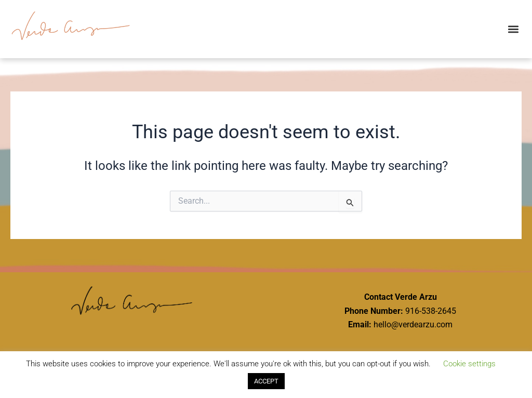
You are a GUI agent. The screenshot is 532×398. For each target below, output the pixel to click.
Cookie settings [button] (469, 364)
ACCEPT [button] (266, 381)
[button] (513, 29)
